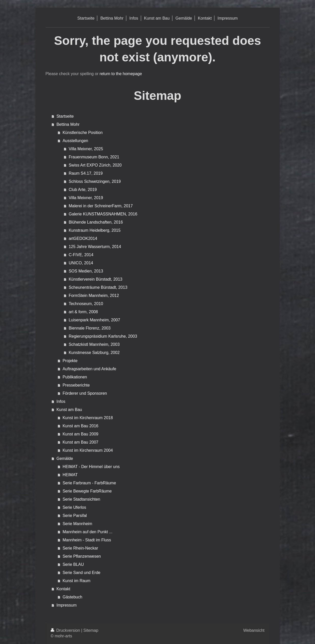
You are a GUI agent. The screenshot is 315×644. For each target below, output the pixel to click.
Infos (61, 401)
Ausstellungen (76, 141)
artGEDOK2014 (83, 238)
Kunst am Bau (69, 410)
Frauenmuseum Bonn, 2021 (94, 157)
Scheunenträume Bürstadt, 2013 (98, 287)
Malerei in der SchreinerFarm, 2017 (101, 206)
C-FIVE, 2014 (81, 255)
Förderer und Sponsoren (85, 393)
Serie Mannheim (78, 524)
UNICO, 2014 (81, 263)
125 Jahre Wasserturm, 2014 (95, 247)
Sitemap (91, 630)
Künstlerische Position (83, 133)
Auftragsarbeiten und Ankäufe (90, 369)
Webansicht (254, 630)
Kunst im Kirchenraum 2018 (88, 418)
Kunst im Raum (77, 581)
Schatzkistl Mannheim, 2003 (94, 344)
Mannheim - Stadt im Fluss (87, 540)
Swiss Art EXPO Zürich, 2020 (95, 165)
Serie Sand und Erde (82, 573)
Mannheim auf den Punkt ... (88, 532)
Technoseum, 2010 (86, 304)
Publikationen (75, 377)
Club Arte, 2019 (83, 190)
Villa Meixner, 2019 (86, 198)
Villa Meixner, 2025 (86, 149)
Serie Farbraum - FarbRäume (89, 483)
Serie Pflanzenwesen (82, 556)
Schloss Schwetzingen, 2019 (95, 181)
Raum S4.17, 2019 (86, 173)
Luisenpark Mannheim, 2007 (94, 320)
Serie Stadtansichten (81, 499)
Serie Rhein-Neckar (80, 548)
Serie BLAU (73, 564)
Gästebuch (72, 597)
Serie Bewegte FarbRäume (87, 491)
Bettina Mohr (68, 124)
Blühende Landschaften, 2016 (96, 222)
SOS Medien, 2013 (86, 271)
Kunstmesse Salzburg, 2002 (94, 353)
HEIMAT (70, 475)
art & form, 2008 (83, 312)
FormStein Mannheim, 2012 (94, 296)
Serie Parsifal (75, 516)
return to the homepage (121, 74)
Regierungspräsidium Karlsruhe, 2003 (103, 336)
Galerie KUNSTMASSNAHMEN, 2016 (103, 214)
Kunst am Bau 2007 (81, 442)
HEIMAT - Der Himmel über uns (91, 467)
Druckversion (66, 630)
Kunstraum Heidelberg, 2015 (95, 230)
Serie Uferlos (74, 507)
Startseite (65, 116)
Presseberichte (76, 385)
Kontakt (63, 589)
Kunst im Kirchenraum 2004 (88, 450)
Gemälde (65, 458)
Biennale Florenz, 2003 (90, 328)
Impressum (67, 605)
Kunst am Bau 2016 (81, 426)
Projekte (70, 361)
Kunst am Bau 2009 (81, 434)
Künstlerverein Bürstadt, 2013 (96, 279)
